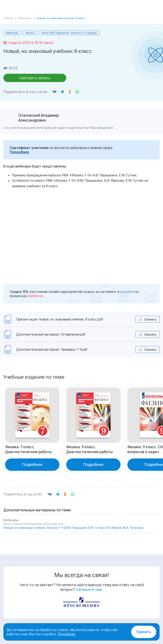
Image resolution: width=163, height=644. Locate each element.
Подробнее (19, 152)
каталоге (127, 292)
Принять (144, 632)
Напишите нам (89, 589)
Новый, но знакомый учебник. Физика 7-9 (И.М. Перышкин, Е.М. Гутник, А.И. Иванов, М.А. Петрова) (73, 528)
